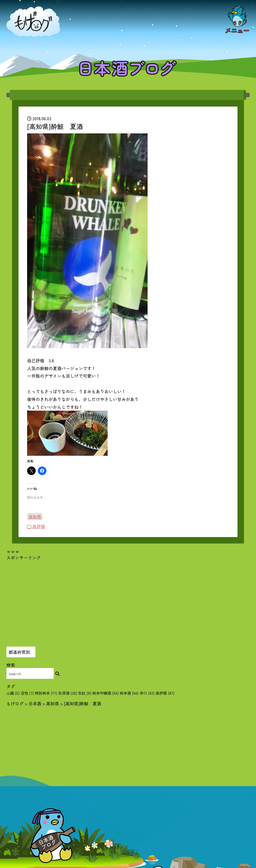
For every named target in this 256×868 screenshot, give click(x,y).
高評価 (39, 526)
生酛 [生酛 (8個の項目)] (85, 693)
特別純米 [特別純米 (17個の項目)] (46, 693)
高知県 (35, 516)
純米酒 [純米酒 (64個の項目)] (129, 693)
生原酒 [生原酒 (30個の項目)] (68, 693)
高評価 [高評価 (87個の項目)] (165, 693)
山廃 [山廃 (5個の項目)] (13, 693)
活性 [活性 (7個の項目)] (27, 693)
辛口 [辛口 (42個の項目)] (147, 693)
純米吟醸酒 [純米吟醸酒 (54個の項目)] (105, 693)
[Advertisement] (128, 598)
